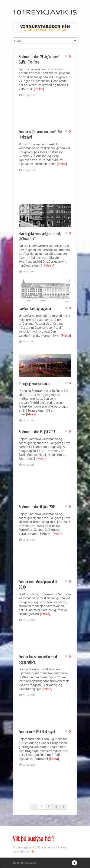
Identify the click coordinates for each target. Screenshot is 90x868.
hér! (33, 851)
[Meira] (39, 89)
